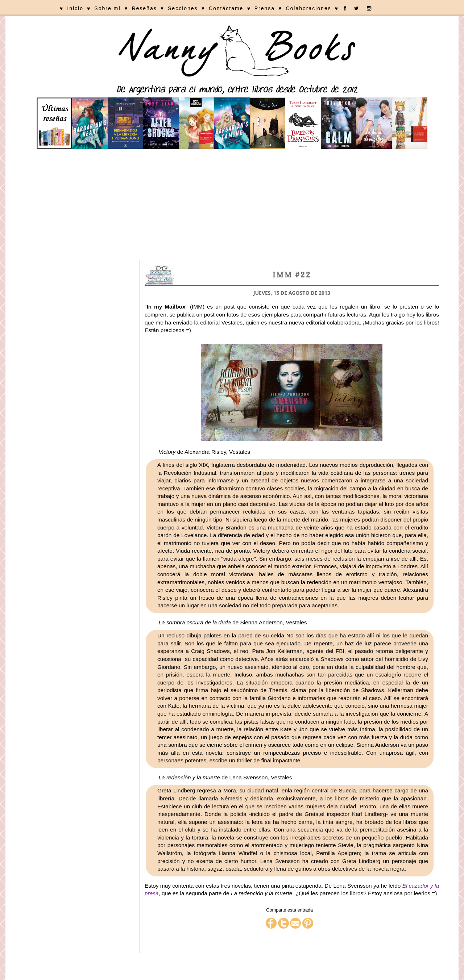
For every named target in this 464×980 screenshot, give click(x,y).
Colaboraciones (308, 8)
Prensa (265, 8)
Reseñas (144, 8)
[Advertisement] (232, 205)
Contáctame (226, 8)
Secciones (183, 8)
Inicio (75, 8)
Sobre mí (107, 8)
